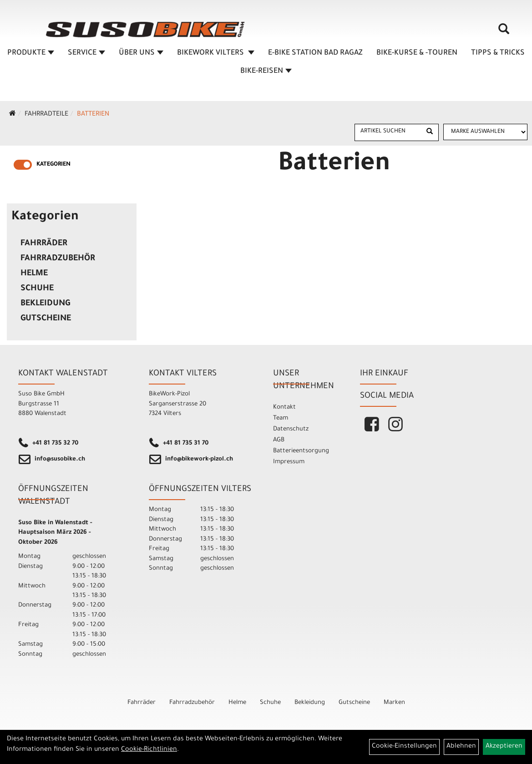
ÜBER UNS (141, 53)
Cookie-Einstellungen (404, 747)
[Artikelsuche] (504, 32)
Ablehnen (461, 747)
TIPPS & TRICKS (498, 53)
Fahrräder (44, 244)
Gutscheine (46, 319)
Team (281, 418)
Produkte (31, 53)
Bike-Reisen (266, 71)
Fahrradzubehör (58, 259)
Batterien (93, 115)
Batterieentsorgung (301, 451)
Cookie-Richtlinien (149, 750)
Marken (394, 703)
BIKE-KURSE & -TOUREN (417, 53)
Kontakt (284, 407)
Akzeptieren (504, 747)
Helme (34, 274)
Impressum (289, 462)
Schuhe (37, 289)
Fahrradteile (46, 115)
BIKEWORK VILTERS (216, 53)
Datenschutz (291, 429)
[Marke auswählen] (485, 132)
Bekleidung (45, 304)
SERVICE (86, 53)
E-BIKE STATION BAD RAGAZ (315, 53)
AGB (279, 440)
